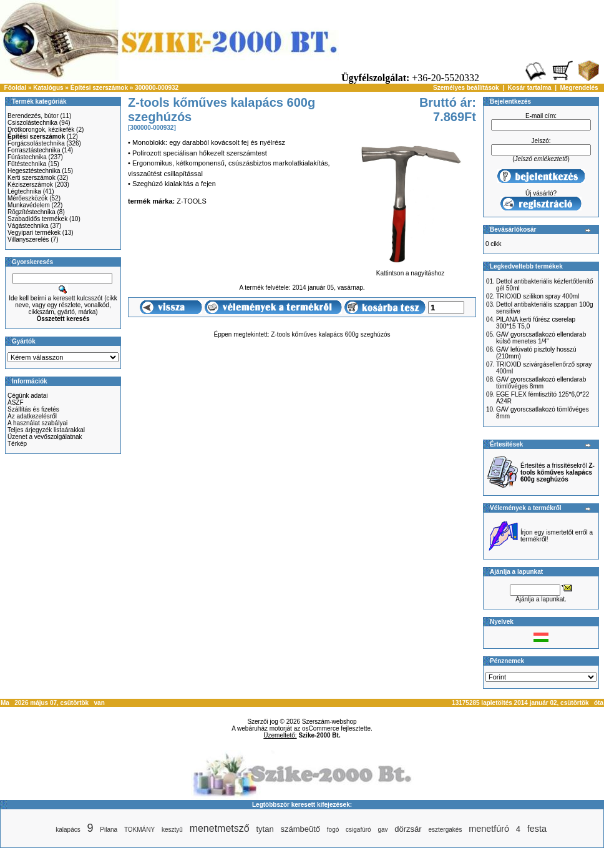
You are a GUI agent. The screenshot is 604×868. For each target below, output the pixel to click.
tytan (265, 829)
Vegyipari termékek (34, 233)
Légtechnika (24, 191)
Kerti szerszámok (32, 178)
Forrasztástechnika (34, 150)
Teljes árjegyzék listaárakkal (46, 430)
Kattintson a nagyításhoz (410, 270)
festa (537, 829)
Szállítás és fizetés (33, 409)
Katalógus (48, 88)
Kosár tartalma (530, 88)
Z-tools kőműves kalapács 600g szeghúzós (330, 334)
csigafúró (358, 830)
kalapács (68, 830)
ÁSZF (16, 402)
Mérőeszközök (27, 198)
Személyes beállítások (466, 88)
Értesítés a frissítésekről (558, 472)
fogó (333, 830)
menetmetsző (220, 828)
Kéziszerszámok (30, 185)
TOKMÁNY (139, 830)
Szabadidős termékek (37, 219)
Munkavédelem (29, 205)
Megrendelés (579, 88)
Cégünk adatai (28, 396)
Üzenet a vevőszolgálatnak (45, 437)
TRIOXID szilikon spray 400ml (538, 296)
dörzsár (408, 829)
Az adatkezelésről (32, 416)
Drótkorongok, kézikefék (41, 130)
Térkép (17, 444)
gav (382, 830)
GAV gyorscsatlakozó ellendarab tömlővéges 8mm (541, 383)
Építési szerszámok (99, 88)
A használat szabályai (37, 423)
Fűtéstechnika (27, 164)
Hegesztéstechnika (34, 171)
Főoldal (16, 88)
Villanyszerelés (28, 239)
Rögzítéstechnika (32, 212)
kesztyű (172, 830)
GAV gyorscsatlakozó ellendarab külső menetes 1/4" (541, 338)
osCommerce (320, 728)
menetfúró (489, 829)
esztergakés (445, 830)
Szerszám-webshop (329, 722)
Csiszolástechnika (32, 123)
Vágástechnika (28, 226)
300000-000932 (157, 88)
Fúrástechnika (27, 157)
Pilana (109, 830)
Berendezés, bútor (33, 116)
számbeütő (300, 829)
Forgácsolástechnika (36, 143)
